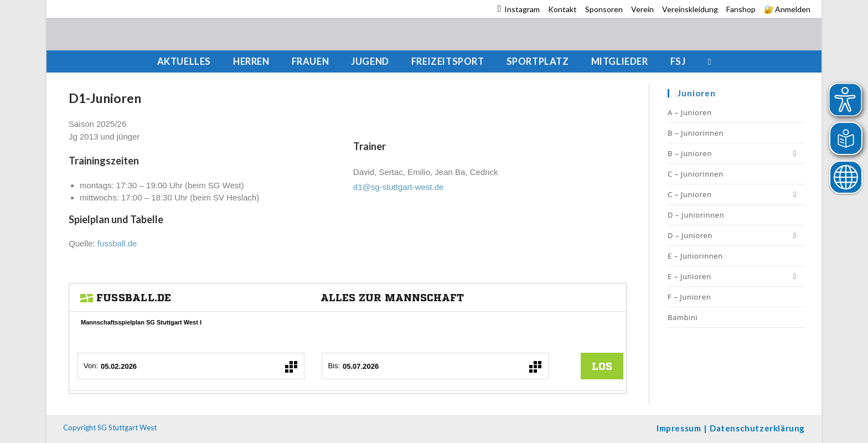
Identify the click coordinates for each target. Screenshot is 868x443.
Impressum (679, 428)
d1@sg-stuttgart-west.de (399, 187)
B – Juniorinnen (696, 133)
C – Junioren (736, 194)
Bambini (683, 317)
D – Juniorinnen (696, 215)
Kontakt (562, 9)
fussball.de (117, 243)
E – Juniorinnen (695, 256)
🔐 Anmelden (787, 9)
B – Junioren (736, 153)
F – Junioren (689, 297)
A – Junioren (690, 112)
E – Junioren (736, 276)
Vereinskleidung (690, 9)
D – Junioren (736, 235)
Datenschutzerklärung (757, 428)
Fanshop (741, 9)
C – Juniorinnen (696, 174)
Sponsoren (604, 9)
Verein (642, 9)
